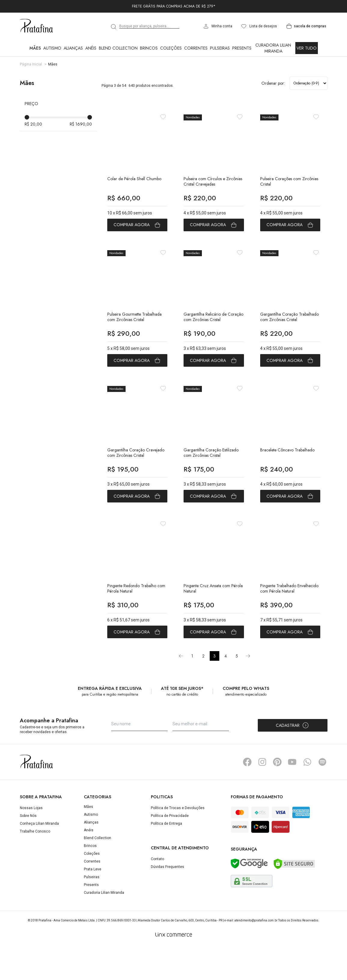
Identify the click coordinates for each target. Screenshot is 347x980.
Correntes (196, 48)
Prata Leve (93, 903)
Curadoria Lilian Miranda (273, 48)
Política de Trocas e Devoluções (178, 842)
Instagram (262, 796)
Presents (242, 48)
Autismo (52, 48)
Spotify (322, 796)
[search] (114, 27)
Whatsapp (307, 796)
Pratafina (36, 26)
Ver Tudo (307, 48)
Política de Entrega (166, 857)
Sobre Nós (28, 849)
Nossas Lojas (31, 842)
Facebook (247, 796)
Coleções (171, 48)
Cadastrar (292, 759)
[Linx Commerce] (174, 968)
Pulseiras (220, 48)
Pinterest (277, 796)
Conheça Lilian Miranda (39, 857)
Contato (157, 892)
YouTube (292, 796)
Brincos (149, 48)
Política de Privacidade (170, 849)
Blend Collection (118, 48)
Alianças (73, 48)
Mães (35, 48)
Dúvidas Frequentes (167, 900)
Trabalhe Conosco (35, 865)
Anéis (91, 48)
